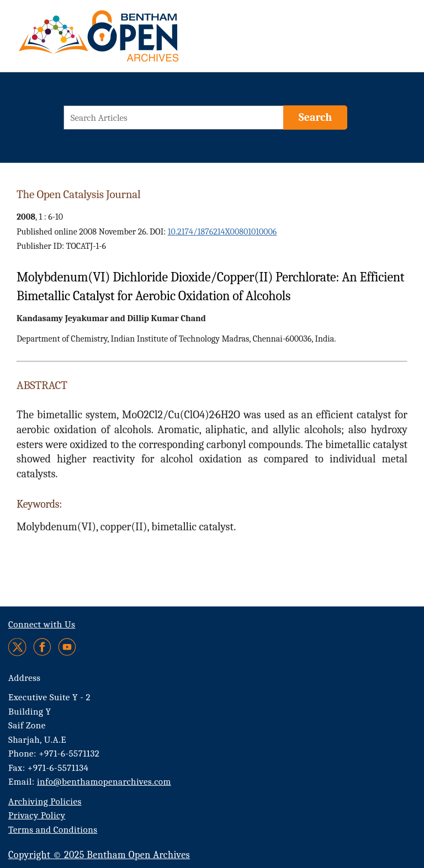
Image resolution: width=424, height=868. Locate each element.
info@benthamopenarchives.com (104, 782)
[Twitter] (18, 647)
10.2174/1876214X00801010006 (222, 232)
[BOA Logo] (131, 41)
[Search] (315, 118)
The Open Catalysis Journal (78, 194)
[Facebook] (42, 647)
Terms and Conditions (53, 830)
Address (25, 678)
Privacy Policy (37, 815)
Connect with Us (42, 624)
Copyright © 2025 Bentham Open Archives (99, 855)
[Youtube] (67, 647)
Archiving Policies (45, 802)
